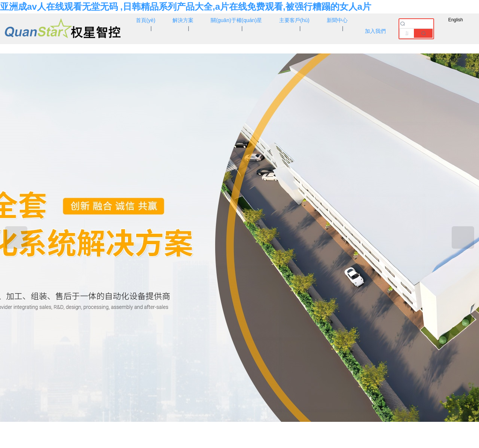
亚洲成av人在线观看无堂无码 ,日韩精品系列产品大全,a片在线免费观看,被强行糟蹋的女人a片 (186, 7)
